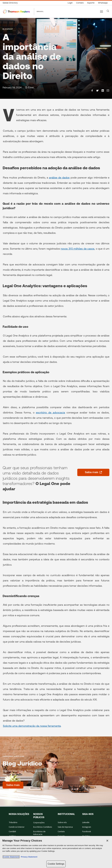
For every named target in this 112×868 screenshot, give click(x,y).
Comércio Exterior (17, 827)
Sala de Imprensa (65, 827)
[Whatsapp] (103, 3)
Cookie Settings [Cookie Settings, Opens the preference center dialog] (56, 864)
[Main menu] (101, 12)
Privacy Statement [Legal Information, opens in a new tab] (29, 857)
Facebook (87, 832)
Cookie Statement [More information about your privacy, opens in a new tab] (11, 857)
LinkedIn (86, 823)
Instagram (87, 827)
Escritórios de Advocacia (39, 833)
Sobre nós (62, 823)
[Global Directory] (11, 3)
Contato (61, 832)
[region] (56, 852)
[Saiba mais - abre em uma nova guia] (93, 472)
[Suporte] (91, 3)
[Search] (108, 11)
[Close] (107, 841)
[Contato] (80, 3)
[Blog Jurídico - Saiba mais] (13, 785)
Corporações (39, 823)
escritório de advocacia (50, 412)
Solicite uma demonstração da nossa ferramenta (32, 726)
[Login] (70, 3)
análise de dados (59, 178)
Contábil (12, 832)
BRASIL (40, 11)
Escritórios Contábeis (43, 827)
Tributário (13, 823)
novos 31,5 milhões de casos (78, 249)
